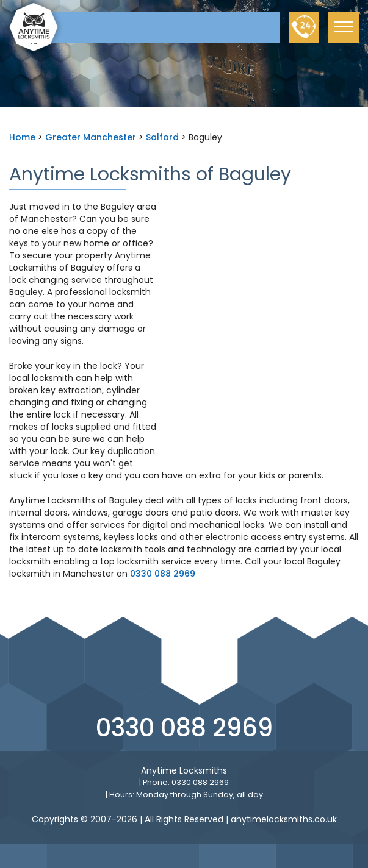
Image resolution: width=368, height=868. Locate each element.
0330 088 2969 (163, 574)
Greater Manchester (91, 137)
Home (22, 137)
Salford (162, 137)
